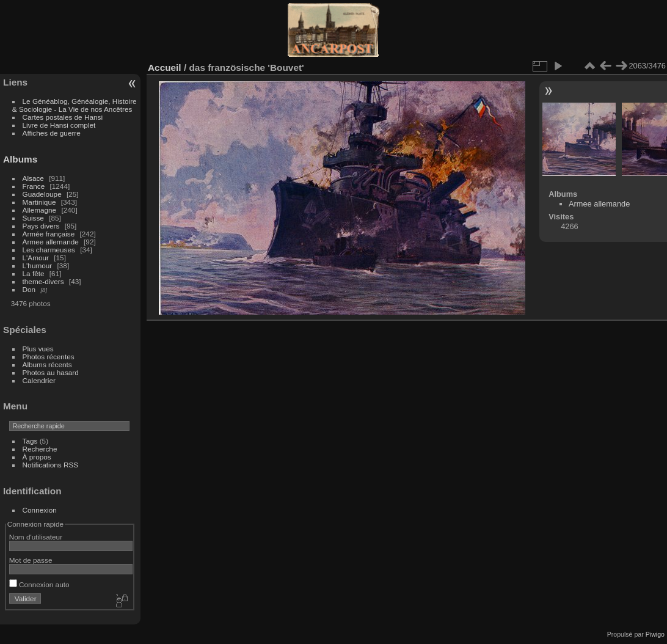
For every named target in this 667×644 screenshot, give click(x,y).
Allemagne (40, 210)
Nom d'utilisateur (36, 537)
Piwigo (655, 634)
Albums (20, 159)
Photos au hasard (51, 372)
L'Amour (36, 258)
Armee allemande (51, 242)
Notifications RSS (51, 465)
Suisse (33, 218)
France (34, 186)
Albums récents (47, 364)
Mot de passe (31, 560)
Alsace (33, 178)
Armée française (49, 234)
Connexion (40, 510)
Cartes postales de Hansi (63, 117)
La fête (34, 273)
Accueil (165, 68)
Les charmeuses (49, 250)
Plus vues (38, 349)
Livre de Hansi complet (59, 125)
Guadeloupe (42, 194)
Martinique (39, 202)
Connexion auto (39, 584)
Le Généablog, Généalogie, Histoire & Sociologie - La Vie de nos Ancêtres (75, 105)
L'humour (38, 265)
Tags (30, 441)
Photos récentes (49, 357)
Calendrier (39, 380)
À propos (37, 457)
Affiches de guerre (52, 133)
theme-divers (43, 281)
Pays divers (41, 226)
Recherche (40, 449)
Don (29, 289)
